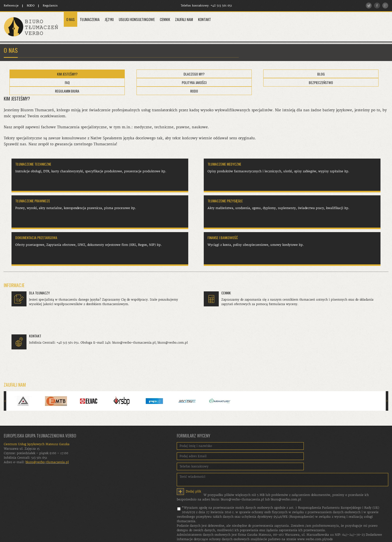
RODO (31, 6)
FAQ (67, 82)
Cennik (165, 19)
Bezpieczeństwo (321, 82)
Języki (109, 19)
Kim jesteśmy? (67, 74)
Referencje (11, 6)
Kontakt (204, 19)
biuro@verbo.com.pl (286, 499)
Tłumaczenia (90, 19)
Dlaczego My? (194, 74)
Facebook (377, 6)
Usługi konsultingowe (137, 19)
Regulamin (50, 6)
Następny (387, 401)
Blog (321, 74)
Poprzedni (5, 401)
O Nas (70, 19)
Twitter (369, 6)
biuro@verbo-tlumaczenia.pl (242, 499)
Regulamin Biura (67, 91)
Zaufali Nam (184, 19)
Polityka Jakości (194, 82)
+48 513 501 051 (221, 6)
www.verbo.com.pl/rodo (315, 539)
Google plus (385, 6)
